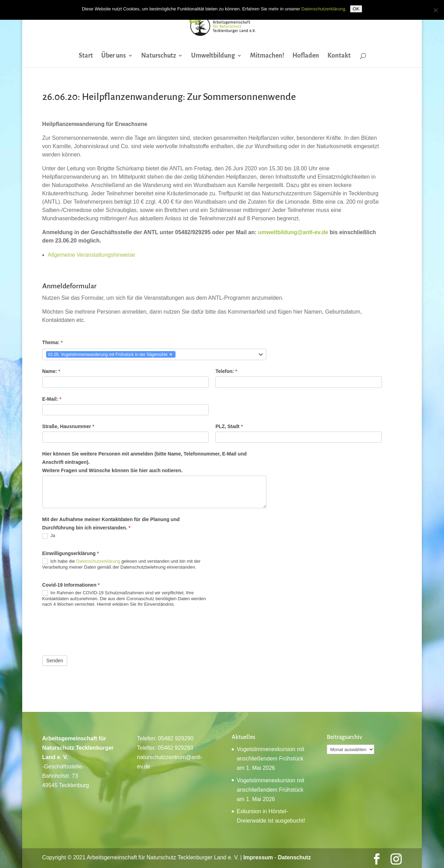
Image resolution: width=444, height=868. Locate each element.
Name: (51, 371)
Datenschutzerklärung (98, 561)
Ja (49, 536)
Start (86, 56)
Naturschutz (159, 56)
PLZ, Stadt (229, 426)
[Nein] (435, 10)
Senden (55, 661)
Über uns (114, 56)
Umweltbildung (213, 56)
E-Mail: (52, 399)
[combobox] (155, 354)
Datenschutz (294, 857)
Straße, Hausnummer (68, 426)
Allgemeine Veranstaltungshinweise (92, 255)
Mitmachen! (267, 56)
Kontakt (339, 56)
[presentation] (95, 631)
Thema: (53, 342)
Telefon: (226, 371)
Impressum (258, 857)
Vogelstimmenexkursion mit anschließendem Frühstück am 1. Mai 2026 (270, 759)
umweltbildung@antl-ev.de (293, 232)
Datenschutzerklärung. (324, 9)
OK (356, 9)
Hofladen (306, 56)
